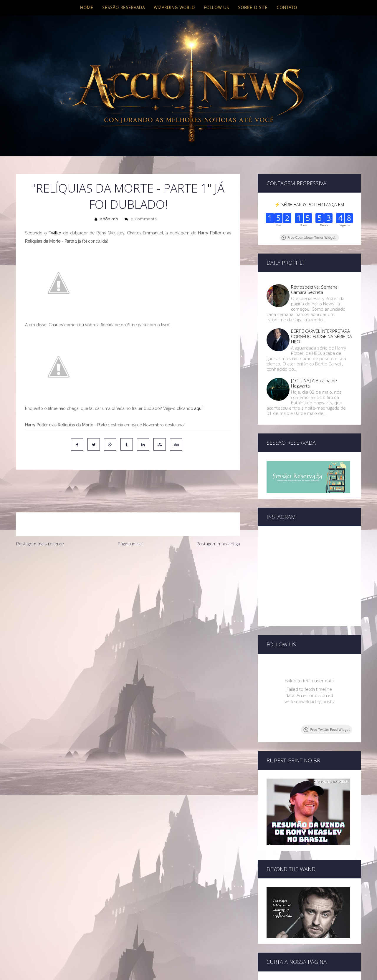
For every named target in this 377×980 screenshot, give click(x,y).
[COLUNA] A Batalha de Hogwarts (314, 383)
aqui (198, 408)
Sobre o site (253, 8)
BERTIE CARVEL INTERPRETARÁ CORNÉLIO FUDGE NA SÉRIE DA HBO (321, 336)
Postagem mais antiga (218, 519)
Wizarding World (174, 8)
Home (87, 8)
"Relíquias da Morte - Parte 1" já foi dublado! (128, 196)
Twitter (55, 233)
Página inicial (130, 519)
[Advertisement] (128, 569)
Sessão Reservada (124, 8)
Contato (287, 8)
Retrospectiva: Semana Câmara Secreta (314, 289)
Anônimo (109, 219)
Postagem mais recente (40, 519)
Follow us (216, 8)
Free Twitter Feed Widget (326, 730)
